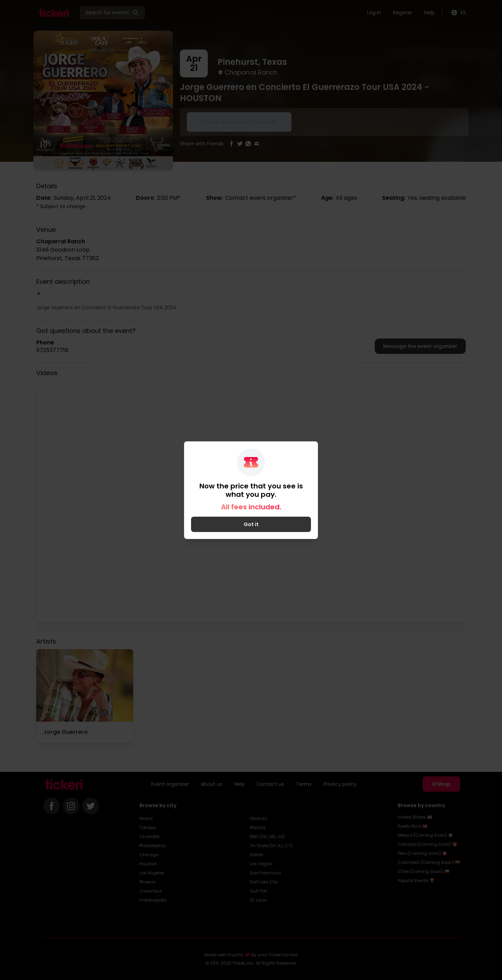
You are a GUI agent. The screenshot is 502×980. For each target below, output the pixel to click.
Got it (251, 524)
